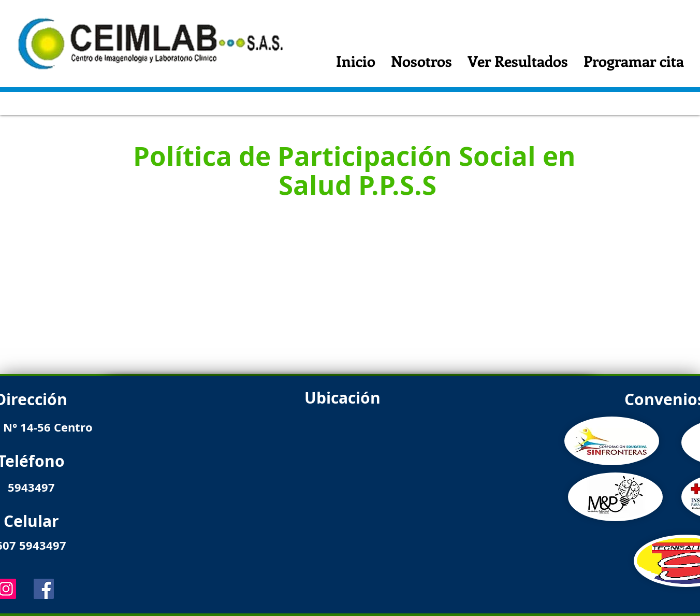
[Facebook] (44, 589)
